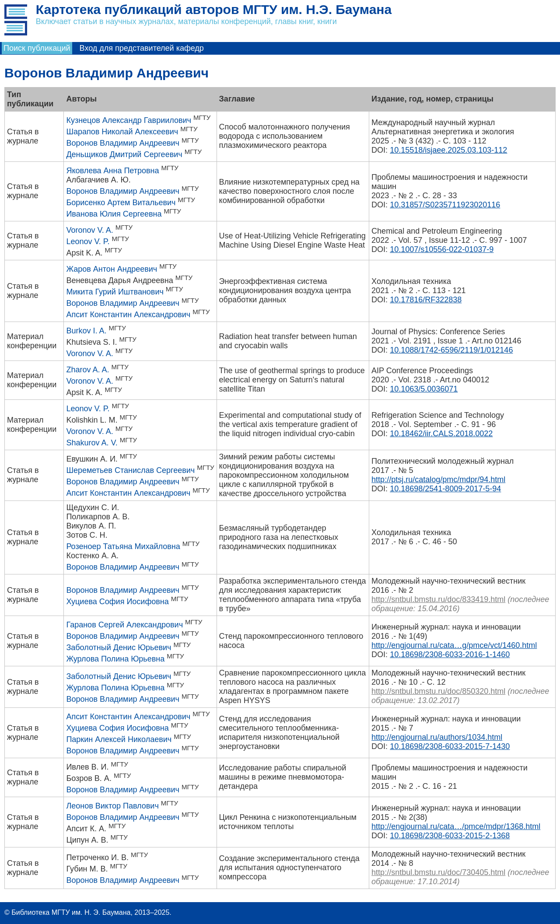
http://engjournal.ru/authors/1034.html (437, 737)
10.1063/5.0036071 (424, 389)
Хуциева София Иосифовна (117, 602)
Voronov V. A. (89, 230)
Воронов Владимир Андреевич (123, 143)
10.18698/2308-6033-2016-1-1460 (450, 654)
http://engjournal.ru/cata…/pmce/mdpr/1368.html (456, 826)
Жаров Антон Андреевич (112, 269)
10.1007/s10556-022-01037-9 (442, 249)
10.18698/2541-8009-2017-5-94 (445, 489)
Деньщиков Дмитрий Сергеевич (124, 154)
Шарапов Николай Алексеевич (122, 132)
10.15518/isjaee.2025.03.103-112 (448, 150)
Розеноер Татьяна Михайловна (123, 546)
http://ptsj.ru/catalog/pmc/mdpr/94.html (438, 479)
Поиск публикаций (37, 48)
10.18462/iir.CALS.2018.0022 (441, 434)
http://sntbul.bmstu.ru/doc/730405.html (438, 872)
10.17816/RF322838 (426, 300)
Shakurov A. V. (92, 443)
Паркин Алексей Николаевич (119, 739)
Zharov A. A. (87, 370)
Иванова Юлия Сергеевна (114, 214)
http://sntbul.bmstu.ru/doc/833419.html (438, 599)
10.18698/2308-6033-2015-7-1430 (450, 746)
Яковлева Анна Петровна (112, 171)
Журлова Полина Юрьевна (115, 659)
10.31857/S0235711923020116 (445, 205)
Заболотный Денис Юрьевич (119, 647)
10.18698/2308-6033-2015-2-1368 (450, 836)
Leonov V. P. (88, 241)
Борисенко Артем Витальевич (121, 203)
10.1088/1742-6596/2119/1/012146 (451, 350)
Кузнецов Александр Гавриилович (129, 120)
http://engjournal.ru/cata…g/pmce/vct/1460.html (454, 645)
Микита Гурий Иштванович (115, 292)
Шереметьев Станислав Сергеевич (130, 470)
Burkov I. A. (86, 331)
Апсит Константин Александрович (128, 315)
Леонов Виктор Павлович (112, 806)
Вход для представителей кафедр (142, 48)
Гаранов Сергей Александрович (124, 625)
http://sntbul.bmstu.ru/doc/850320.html (438, 691)
